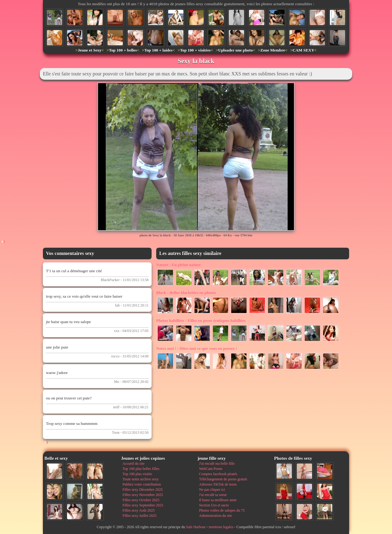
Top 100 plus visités (137, 474)
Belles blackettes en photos (186, 293)
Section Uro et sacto (214, 505)
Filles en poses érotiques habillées (201, 320)
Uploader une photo (235, 50)
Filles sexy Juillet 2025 (139, 516)
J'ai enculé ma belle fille (217, 463)
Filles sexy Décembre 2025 (143, 490)
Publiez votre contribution (142, 484)
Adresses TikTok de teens (218, 484)
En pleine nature (178, 265)
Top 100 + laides (158, 50)
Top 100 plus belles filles (141, 469)
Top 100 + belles (123, 50)
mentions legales (221, 527)
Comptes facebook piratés (218, 474)
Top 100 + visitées (195, 50)
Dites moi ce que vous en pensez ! (197, 348)
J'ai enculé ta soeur (213, 495)
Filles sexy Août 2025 (139, 510)
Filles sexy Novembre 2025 (143, 495)
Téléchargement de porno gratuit (223, 479)
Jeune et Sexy (90, 50)
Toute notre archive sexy (141, 479)
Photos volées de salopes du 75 (222, 510)
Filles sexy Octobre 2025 (141, 500)
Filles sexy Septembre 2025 (143, 505)
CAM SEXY (303, 50)
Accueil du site (134, 463)
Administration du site (215, 516)
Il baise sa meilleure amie (218, 500)
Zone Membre (273, 50)
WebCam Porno (211, 469)
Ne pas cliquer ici (212, 490)
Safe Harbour (196, 527)
